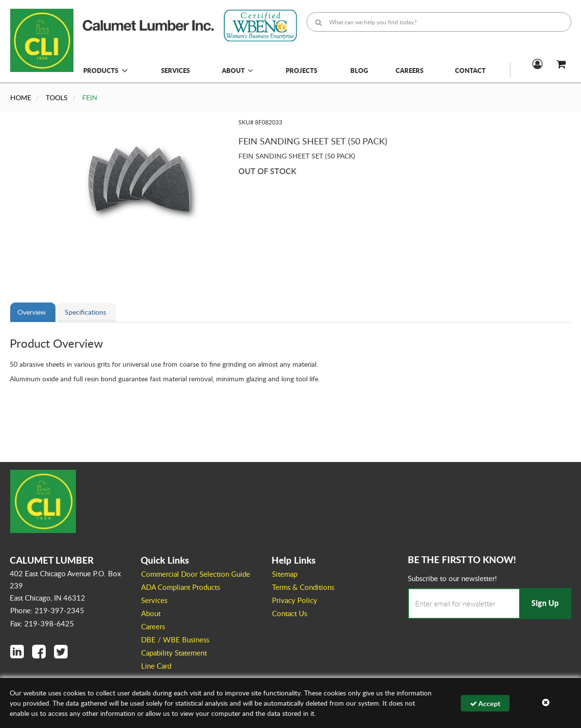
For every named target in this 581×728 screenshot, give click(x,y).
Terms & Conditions (303, 587)
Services (175, 70)
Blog (359, 70)
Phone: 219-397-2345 (47, 610)
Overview (32, 312)
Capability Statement (174, 653)
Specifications (85, 312)
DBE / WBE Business (175, 639)
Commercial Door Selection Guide (196, 574)
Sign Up (545, 603)
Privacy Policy (295, 600)
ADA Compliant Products (181, 587)
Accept (485, 703)
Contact (470, 70)
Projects (301, 70)
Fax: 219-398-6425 (42, 623)
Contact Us (290, 613)
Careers (409, 70)
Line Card (156, 666)
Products (101, 70)
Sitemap (285, 574)
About (237, 70)
